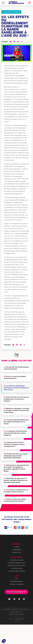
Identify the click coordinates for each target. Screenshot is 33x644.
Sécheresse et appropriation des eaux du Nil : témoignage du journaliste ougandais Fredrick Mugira (16, 468)
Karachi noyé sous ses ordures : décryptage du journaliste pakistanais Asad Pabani (16, 456)
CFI (16, 579)
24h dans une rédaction (17, 584)
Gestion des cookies (16, 614)
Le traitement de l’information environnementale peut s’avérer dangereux (15, 433)
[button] (4, 641)
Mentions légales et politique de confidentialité (16, 611)
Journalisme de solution (16, 560)
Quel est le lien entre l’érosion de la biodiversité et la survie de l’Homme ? (16, 399)
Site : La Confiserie (16, 619)
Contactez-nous (17, 553)
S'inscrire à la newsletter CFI (16, 592)
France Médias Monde (17, 582)
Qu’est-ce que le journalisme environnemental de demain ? (15, 500)
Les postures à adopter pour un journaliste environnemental (16, 491)
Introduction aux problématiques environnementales (16, 368)
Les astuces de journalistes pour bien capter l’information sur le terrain (16, 422)
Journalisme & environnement (11, 12)
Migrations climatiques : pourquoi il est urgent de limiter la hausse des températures (16, 411)
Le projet (16, 547)
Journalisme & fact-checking (17, 571)
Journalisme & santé (17, 568)
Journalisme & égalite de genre (16, 563)
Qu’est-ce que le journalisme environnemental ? (15, 378)
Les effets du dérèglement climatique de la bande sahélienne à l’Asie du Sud (16, 388)
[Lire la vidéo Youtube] (16, 53)
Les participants (16, 550)
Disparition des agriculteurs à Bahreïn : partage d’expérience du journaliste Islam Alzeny (16, 481)
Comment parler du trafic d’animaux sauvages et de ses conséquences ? (14, 445)
